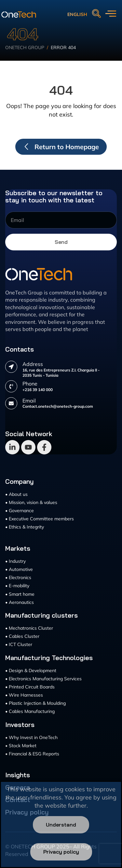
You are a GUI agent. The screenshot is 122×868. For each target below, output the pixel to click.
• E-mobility (17, 586)
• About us (16, 494)
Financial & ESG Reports (34, 754)
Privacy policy (61, 852)
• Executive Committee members (40, 519)
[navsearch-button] (96, 14)
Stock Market (23, 746)
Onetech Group (25, 54)
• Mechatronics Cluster (29, 628)
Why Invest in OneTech (33, 737)
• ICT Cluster (19, 644)
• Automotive (19, 569)
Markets (18, 548)
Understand (61, 825)
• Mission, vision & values (31, 502)
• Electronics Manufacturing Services (43, 679)
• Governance (20, 511)
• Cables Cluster (22, 636)
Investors (20, 725)
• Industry (15, 561)
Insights (18, 775)
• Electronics (18, 577)
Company (20, 481)
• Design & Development (31, 671)
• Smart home (20, 594)
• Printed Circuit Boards (30, 687)
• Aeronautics (20, 602)
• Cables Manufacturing (30, 711)
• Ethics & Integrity (25, 527)
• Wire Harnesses (24, 695)
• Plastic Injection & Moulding (35, 703)
